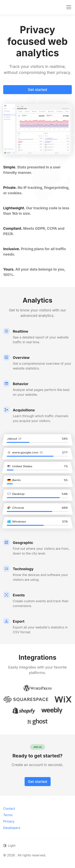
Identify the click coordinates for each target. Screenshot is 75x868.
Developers (12, 828)
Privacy (9, 821)
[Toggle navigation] (69, 7)
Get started (38, 90)
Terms (8, 815)
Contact (9, 809)
